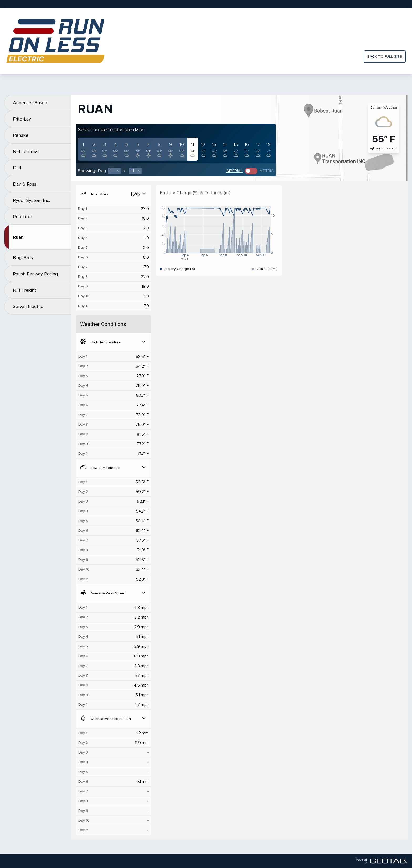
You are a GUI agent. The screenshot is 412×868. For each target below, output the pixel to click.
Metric (267, 171)
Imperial (234, 171)
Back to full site (385, 57)
